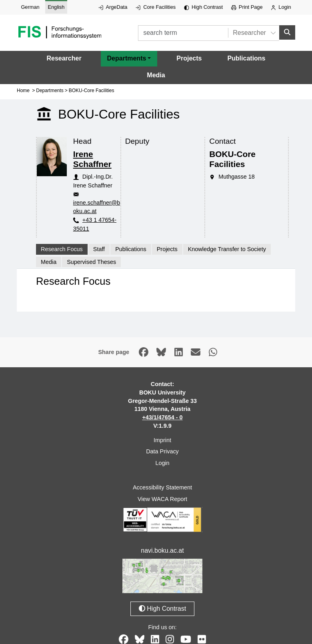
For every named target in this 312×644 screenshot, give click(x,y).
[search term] (183, 33)
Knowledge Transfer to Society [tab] (227, 249)
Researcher (64, 58)
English (56, 7)
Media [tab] (49, 262)
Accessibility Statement (162, 487)
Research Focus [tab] (62, 249)
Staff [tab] (99, 249)
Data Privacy (162, 451)
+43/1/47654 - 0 (162, 417)
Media (156, 75)
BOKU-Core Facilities (92, 91)
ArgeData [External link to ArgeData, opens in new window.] (113, 7)
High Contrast (203, 7)
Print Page (247, 7)
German (30, 7)
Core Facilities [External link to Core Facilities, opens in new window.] (156, 7)
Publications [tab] (131, 249)
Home (23, 91)
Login (281, 7)
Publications (246, 58)
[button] (129, 58)
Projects (189, 58)
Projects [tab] (167, 249)
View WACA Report (162, 499)
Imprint (162, 440)
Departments (50, 91)
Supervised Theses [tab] (91, 262)
